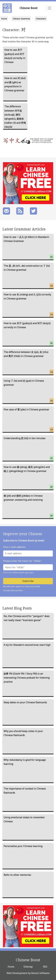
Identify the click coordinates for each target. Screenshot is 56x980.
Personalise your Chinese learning (23, 846)
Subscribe (28, 581)
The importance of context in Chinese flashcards (25, 791)
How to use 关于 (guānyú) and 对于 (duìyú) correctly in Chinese (15, 56)
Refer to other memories (17, 875)
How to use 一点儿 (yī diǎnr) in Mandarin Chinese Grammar (29, 247)
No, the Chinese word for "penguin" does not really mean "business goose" (27, 618)
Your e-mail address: (14, 547)
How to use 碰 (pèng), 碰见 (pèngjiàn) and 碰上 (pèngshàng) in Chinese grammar (29, 477)
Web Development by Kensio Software (28, 973)
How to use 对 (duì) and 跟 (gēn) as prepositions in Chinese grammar (15, 84)
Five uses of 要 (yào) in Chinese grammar (29, 420)
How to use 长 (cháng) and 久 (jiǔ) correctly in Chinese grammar (29, 305)
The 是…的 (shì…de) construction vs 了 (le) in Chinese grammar (29, 276)
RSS (45, 967)
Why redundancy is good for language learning (25, 762)
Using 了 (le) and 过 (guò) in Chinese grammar (29, 391)
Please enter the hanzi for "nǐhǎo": (22, 561)
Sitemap (28, 967)
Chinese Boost (29, 8)
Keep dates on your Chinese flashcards (25, 702)
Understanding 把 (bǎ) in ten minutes (29, 449)
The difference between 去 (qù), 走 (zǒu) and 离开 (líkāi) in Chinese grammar (29, 362)
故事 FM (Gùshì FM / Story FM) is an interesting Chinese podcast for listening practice (27, 678)
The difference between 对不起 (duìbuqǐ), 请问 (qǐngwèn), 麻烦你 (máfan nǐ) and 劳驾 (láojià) (15, 117)
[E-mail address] (28, 553)
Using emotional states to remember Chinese (24, 819)
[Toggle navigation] (49, 8)
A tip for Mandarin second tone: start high (27, 645)
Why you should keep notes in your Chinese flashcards (23, 733)
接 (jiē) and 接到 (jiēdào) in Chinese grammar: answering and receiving (29, 506)
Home (4, 19)
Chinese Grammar (21, 19)
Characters (41, 19)
